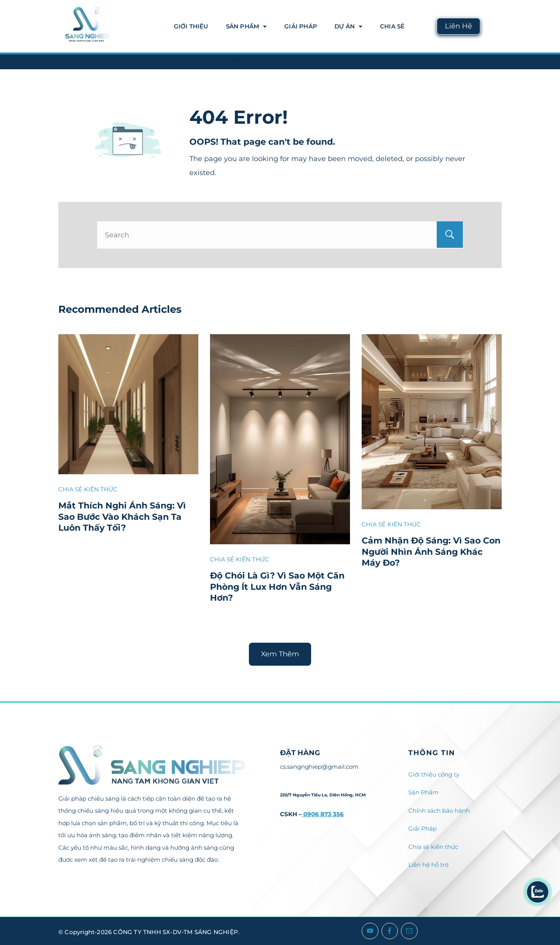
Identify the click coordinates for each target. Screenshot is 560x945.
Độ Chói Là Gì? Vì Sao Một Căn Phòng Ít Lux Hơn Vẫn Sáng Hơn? (277, 587)
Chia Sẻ (392, 26)
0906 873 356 (323, 814)
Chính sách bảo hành (439, 811)
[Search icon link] (495, 26)
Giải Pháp (301, 26)
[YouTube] (370, 931)
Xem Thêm (280, 654)
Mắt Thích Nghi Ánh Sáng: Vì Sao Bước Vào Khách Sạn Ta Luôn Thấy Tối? (122, 517)
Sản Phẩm (247, 26)
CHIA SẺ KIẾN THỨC (88, 489)
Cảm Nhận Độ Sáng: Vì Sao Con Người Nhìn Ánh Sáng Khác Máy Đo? (431, 552)
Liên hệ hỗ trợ (428, 865)
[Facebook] (390, 931)
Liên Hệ (458, 26)
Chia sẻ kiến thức (433, 847)
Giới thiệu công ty (434, 774)
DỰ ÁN (348, 26)
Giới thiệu (191, 26)
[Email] (409, 931)
